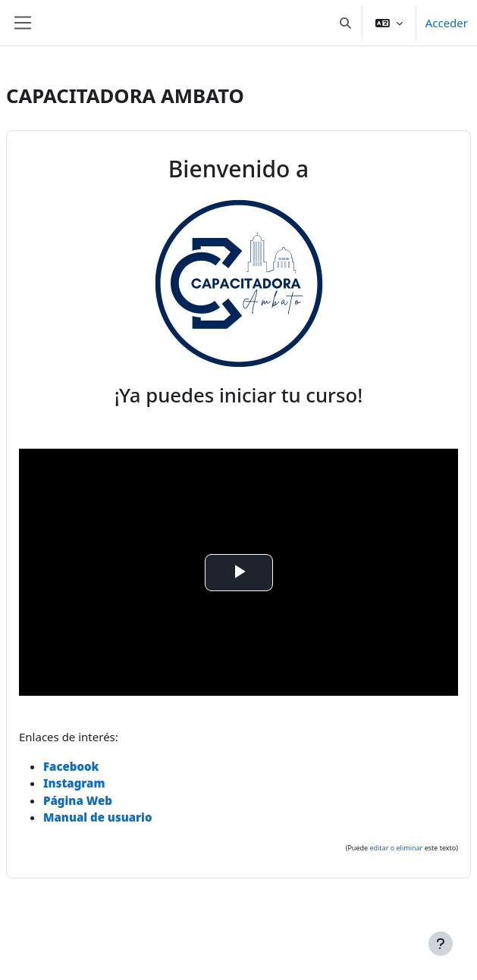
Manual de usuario (98, 817)
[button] (345, 23)
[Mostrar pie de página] (441, 944)
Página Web (78, 800)
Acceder (447, 23)
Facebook (71, 766)
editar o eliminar (396, 848)
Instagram (74, 783)
